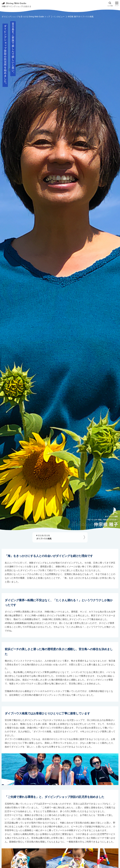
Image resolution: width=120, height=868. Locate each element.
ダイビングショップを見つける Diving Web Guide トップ (26, 17)
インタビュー (59, 17)
